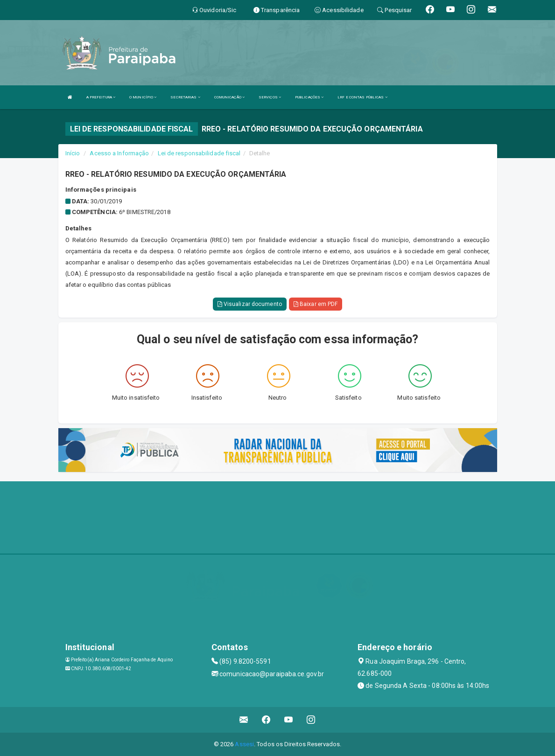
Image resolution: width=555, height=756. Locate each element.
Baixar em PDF (316, 304)
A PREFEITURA (101, 97)
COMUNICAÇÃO (229, 97)
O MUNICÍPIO (143, 97)
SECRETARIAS (185, 97)
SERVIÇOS (270, 97)
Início (73, 153)
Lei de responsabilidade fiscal (199, 153)
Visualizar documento (250, 304)
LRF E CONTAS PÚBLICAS (362, 97)
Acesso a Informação (119, 153)
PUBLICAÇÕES (309, 97)
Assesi (244, 744)
